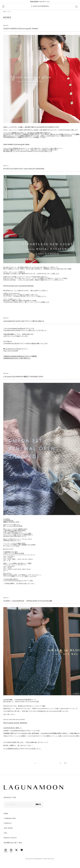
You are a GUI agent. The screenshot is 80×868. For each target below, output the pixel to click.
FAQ (5, 833)
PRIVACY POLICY (10, 838)
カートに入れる (76, 7)
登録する (38, 804)
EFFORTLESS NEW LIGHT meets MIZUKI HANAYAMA (18, 286)
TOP (4, 12)
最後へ (65, 763)
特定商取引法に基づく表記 (13, 843)
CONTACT (8, 823)
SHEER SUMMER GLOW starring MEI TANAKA (16, 144)
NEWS (6, 814)
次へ (60, 763)
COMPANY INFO (10, 818)
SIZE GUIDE (8, 828)
